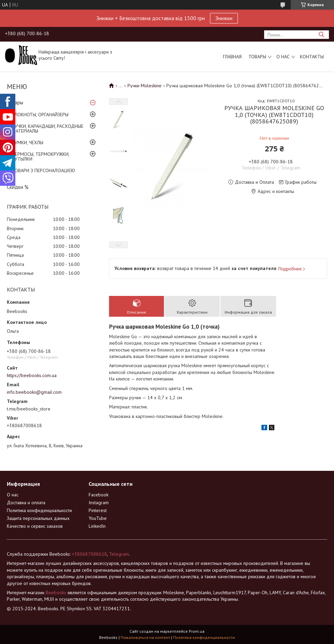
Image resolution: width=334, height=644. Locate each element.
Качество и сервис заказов (35, 526)
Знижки (224, 18)
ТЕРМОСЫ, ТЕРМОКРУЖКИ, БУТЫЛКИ (41, 156)
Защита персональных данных (38, 518)
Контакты (312, 57)
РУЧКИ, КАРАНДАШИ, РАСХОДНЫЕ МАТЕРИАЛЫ (48, 129)
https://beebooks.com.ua (32, 375)
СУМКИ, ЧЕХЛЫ (28, 143)
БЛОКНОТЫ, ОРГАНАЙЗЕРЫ (40, 115)
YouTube (98, 518)
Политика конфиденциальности (39, 510)
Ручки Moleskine (145, 86)
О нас (283, 57)
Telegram (119, 554)
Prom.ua (197, 631)
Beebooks (56, 593)
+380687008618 (89, 554)
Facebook (98, 495)
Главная (232, 57)
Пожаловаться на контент (145, 637)
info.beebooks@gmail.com (34, 392)
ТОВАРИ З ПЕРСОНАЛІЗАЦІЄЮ (43, 170)
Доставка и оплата (26, 503)
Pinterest (98, 510)
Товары (257, 57)
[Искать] (321, 35)
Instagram (99, 503)
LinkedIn (97, 526)
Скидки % (18, 187)
